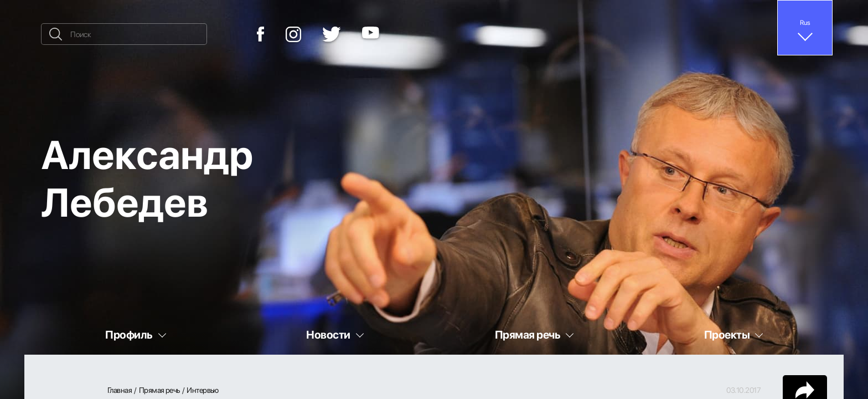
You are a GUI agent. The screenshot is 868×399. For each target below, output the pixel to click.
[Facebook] (261, 34)
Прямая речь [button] (528, 334)
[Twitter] (332, 34)
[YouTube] (371, 34)
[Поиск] (124, 34)
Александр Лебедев (147, 177)
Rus (805, 22)
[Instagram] (293, 34)
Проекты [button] (727, 334)
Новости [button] (328, 334)
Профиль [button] (129, 334)
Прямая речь (159, 390)
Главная (120, 390)
